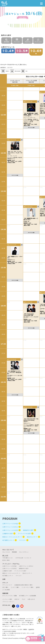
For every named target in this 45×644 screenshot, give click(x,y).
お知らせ (17, 599)
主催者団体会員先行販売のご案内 (23, 585)
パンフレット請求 (7, 599)
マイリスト (17, 41)
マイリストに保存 (15, 175)
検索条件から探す (28, 530)
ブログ (23, 599)
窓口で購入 (5, 587)
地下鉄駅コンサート (8, 540)
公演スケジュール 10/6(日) (10, 530)
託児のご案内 (6, 560)
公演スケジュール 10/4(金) (10, 523)
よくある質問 (6, 590)
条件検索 (6, 41)
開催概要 (14, 552)
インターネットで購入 (28, 587)
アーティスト (38, 41)
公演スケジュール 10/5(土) (10, 527)
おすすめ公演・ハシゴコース (23, 558)
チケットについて (7, 585)
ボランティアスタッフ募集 (10, 596)
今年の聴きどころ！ (8, 558)
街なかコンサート (32, 537)
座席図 (38, 587)
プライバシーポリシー (8, 602)
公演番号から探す (8, 533)
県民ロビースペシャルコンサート (12, 537)
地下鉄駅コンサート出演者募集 (27, 596)
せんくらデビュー (24, 552)
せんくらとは (6, 552)
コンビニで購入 (15, 587)
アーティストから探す (24, 533)
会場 (4, 579)
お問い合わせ (31, 599)
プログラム (28, 41)
